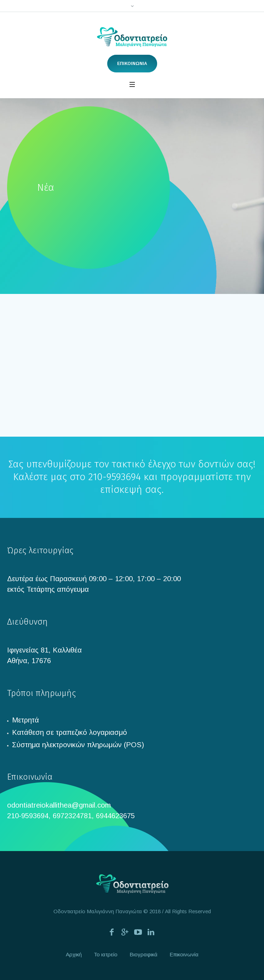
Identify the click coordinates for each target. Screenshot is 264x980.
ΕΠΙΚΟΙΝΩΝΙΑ (132, 64)
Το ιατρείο (106, 954)
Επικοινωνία (184, 954)
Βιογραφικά (144, 954)
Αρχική (74, 954)
